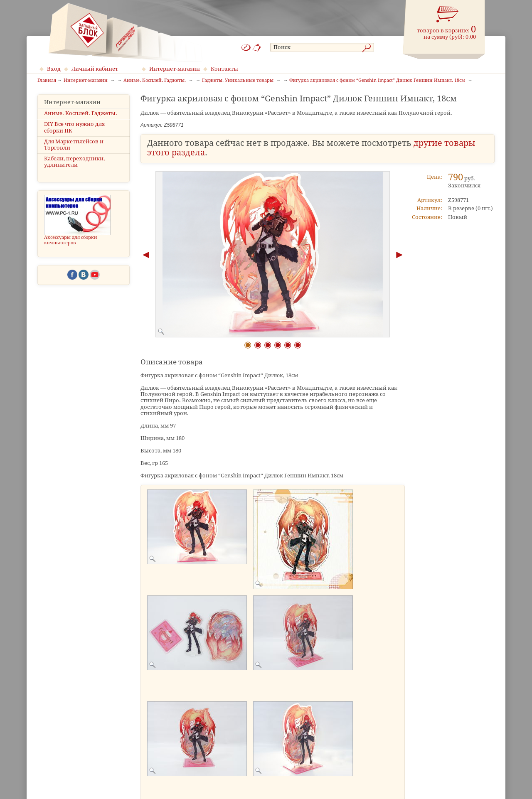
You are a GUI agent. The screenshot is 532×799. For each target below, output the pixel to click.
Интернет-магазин (175, 69)
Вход (54, 69)
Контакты (224, 69)
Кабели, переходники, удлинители (74, 162)
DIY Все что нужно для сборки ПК (74, 127)
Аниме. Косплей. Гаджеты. (81, 113)
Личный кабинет (95, 69)
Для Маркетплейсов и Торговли (74, 145)
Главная (47, 81)
